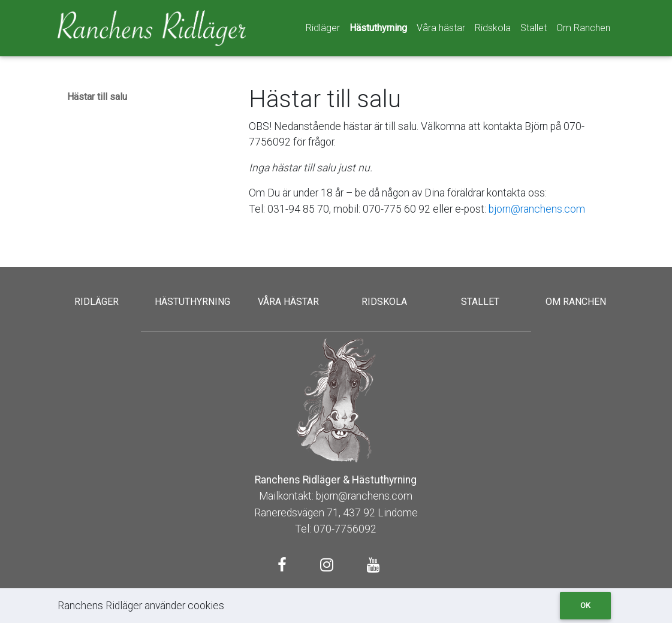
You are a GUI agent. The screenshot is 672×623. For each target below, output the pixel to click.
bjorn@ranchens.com (537, 209)
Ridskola (493, 28)
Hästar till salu (97, 97)
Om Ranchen (583, 28)
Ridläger (323, 28)
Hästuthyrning (378, 28)
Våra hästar (441, 28)
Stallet (534, 28)
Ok (585, 605)
